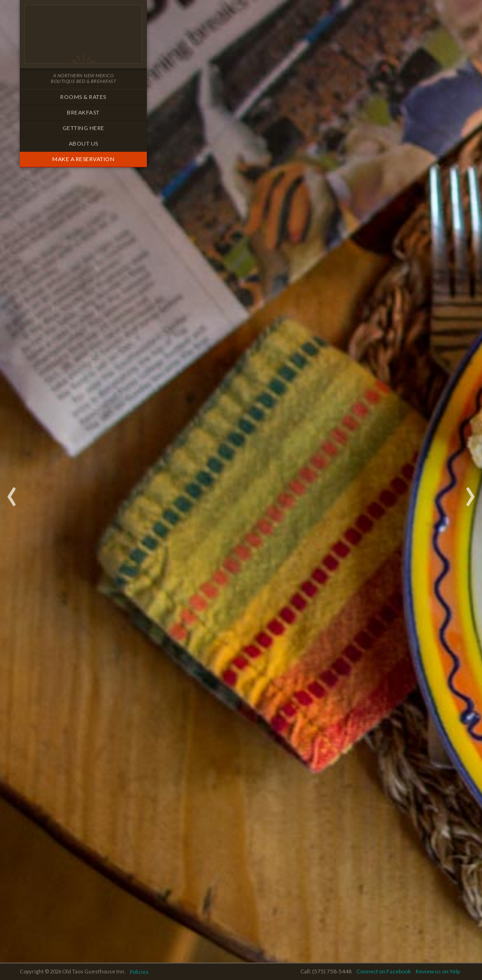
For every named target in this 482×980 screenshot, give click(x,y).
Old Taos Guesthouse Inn (83, 34)
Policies (139, 972)
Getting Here (84, 128)
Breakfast (83, 112)
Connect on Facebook (384, 971)
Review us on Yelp (438, 971)
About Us (84, 143)
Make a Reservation (83, 159)
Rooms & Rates (83, 97)
